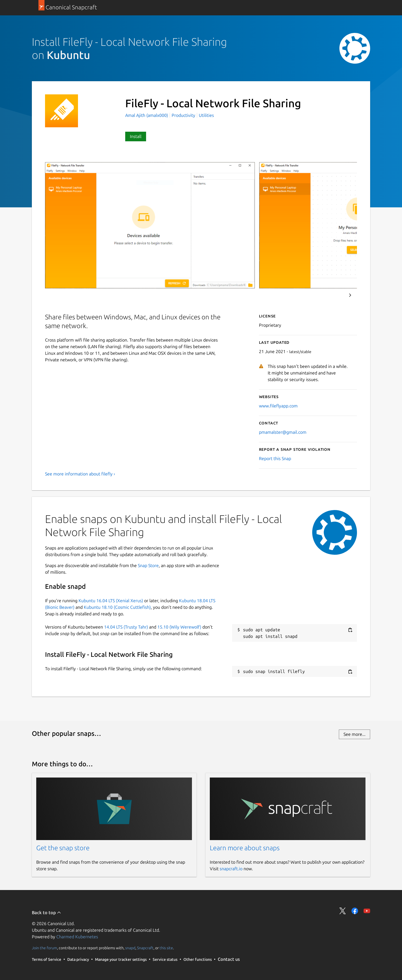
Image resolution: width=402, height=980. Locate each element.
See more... (354, 734)
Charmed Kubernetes (77, 937)
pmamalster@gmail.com (283, 432)
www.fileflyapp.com (278, 406)
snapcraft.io (231, 869)
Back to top (47, 913)
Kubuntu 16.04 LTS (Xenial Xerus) (111, 601)
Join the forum (44, 948)
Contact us (229, 959)
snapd (130, 948)
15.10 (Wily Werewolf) (179, 627)
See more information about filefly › (80, 474)
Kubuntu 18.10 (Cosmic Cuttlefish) (117, 607)
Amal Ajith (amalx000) (147, 115)
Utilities (206, 115)
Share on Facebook (355, 911)
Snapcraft (145, 948)
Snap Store (148, 565)
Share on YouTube (367, 911)
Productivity (183, 115)
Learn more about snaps (245, 848)
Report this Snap (275, 458)
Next (350, 295)
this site (166, 948)
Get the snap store (63, 848)
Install (136, 136)
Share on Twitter (343, 911)
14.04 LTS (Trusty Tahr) (126, 627)
